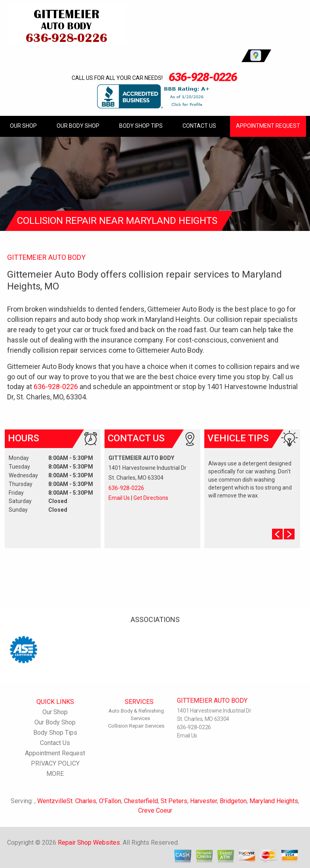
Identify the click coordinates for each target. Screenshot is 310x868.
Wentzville (52, 801)
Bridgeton (233, 801)
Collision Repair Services (136, 726)
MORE (55, 774)
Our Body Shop (78, 126)
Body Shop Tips (141, 126)
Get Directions (151, 498)
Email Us (119, 498)
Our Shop (23, 126)
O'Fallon (110, 801)
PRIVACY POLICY (55, 763)
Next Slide (289, 534)
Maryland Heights (274, 801)
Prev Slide (277, 534)
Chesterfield (141, 801)
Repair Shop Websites (89, 842)
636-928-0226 (203, 77)
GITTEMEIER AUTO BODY (46, 257)
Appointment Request (268, 126)
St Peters (174, 801)
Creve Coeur (155, 810)
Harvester (203, 801)
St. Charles (81, 801)
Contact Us (199, 126)
